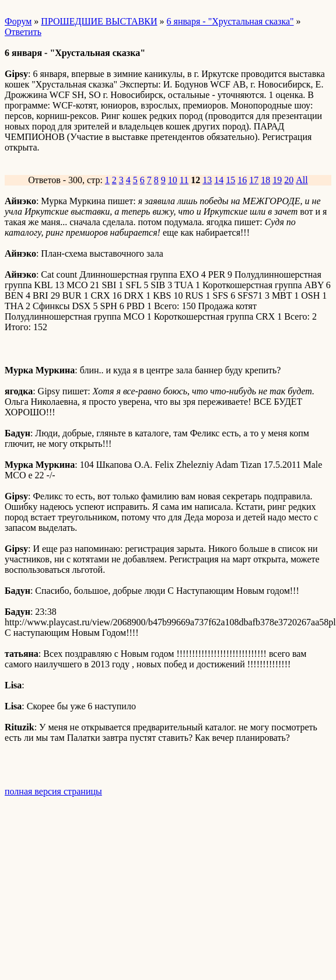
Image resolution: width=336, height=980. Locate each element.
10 (173, 180)
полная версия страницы (53, 791)
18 (265, 180)
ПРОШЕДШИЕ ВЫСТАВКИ (99, 21)
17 (254, 180)
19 (277, 180)
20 (289, 180)
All (302, 180)
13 (207, 180)
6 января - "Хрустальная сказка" (230, 21)
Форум (18, 21)
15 (230, 180)
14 (219, 180)
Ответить (23, 32)
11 (184, 180)
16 (242, 180)
